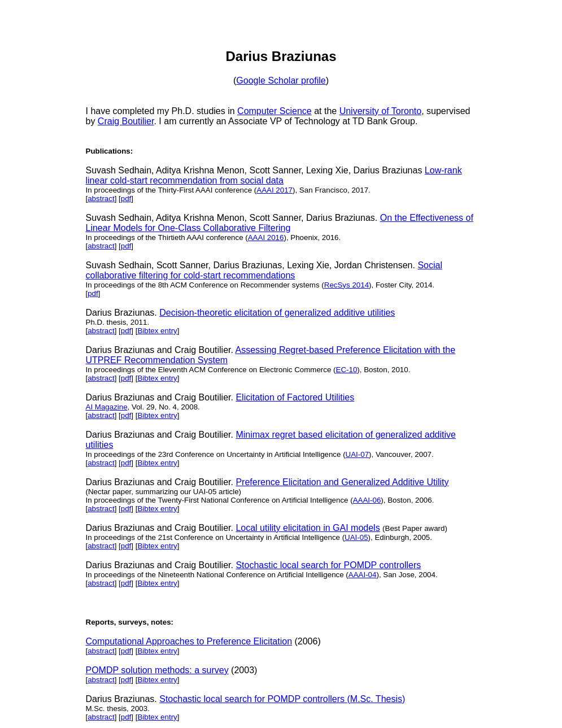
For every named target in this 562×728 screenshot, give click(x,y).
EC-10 (347, 370)
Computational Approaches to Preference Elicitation (189, 641)
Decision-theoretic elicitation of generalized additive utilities (277, 313)
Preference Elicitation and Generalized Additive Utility (342, 482)
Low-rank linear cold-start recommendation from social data (274, 175)
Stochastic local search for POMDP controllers (328, 565)
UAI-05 (356, 537)
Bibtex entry (157, 331)
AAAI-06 (367, 500)
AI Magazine (107, 407)
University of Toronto (381, 111)
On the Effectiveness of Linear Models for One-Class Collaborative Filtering (280, 223)
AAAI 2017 (275, 190)
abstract (101, 199)
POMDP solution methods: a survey (157, 670)
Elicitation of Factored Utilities (295, 397)
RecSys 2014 (347, 285)
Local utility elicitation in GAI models (308, 528)
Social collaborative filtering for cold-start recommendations (264, 270)
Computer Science (275, 111)
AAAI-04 (363, 575)
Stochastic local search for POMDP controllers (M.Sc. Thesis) (282, 699)
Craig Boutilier (126, 121)
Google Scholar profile (281, 80)
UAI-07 (357, 454)
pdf (126, 199)
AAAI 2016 (266, 237)
